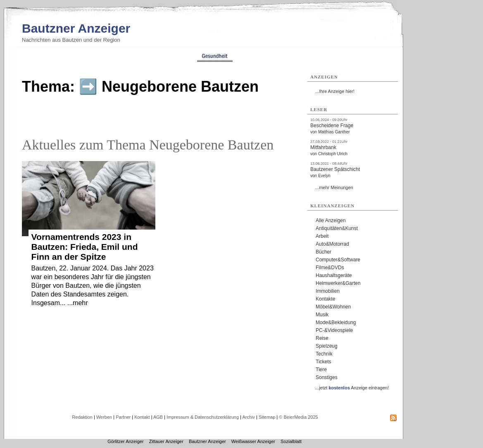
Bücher (324, 252)
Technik (324, 354)
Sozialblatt (291, 441)
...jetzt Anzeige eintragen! (352, 388)
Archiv (249, 417)
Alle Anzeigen (331, 220)
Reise (322, 338)
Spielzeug (327, 346)
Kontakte (325, 299)
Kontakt (142, 417)
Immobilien (328, 291)
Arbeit (322, 236)
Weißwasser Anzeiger (253, 441)
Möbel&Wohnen (333, 307)
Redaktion (82, 417)
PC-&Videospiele (334, 330)
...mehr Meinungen (334, 187)
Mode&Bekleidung (336, 322)
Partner (123, 417)
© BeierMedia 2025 (298, 417)
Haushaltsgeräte (334, 275)
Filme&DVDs (330, 268)
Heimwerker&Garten (338, 283)
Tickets (324, 362)
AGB (158, 417)
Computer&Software (338, 260)
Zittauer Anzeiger (166, 441)
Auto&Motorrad (332, 244)
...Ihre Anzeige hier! (335, 91)
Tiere (321, 370)
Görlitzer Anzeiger (125, 441)
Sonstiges (327, 377)
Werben (104, 417)
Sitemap (267, 417)
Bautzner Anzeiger (76, 28)
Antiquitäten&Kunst (337, 228)
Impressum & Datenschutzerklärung (203, 417)
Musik (322, 315)
